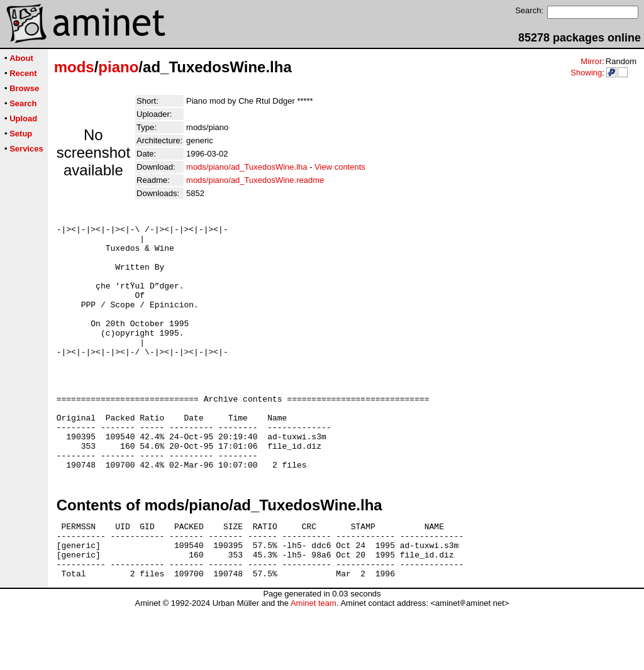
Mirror (591, 61)
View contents (340, 167)
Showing (586, 73)
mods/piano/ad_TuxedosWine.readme (255, 180)
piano (118, 67)
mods (74, 67)
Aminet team (314, 665)
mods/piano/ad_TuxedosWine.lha (247, 167)
